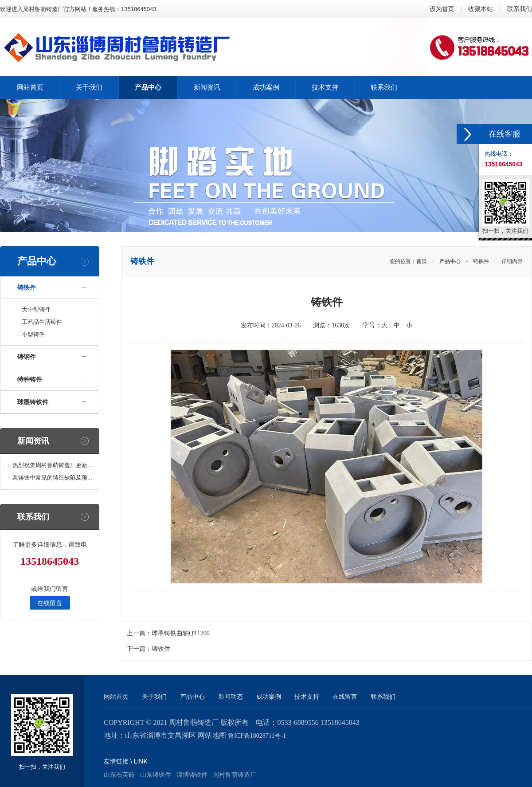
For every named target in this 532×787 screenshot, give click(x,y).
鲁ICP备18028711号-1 (257, 736)
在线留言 (50, 603)
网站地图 (212, 735)
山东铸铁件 (156, 775)
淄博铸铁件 (192, 775)
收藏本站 (481, 9)
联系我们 (520, 9)
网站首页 (116, 696)
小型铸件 (33, 334)
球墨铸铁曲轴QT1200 (181, 633)
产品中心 (450, 261)
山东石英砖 (119, 775)
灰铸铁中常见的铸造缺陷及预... (52, 478)
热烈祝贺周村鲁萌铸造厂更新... (52, 465)
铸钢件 (27, 357)
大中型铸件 (36, 309)
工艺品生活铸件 (42, 322)
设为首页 (442, 9)
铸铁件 (27, 287)
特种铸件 (30, 379)
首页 (422, 261)
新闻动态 (231, 696)
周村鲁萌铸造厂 (235, 775)
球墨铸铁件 (33, 402)
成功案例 (269, 696)
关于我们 (154, 696)
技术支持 (307, 696)
